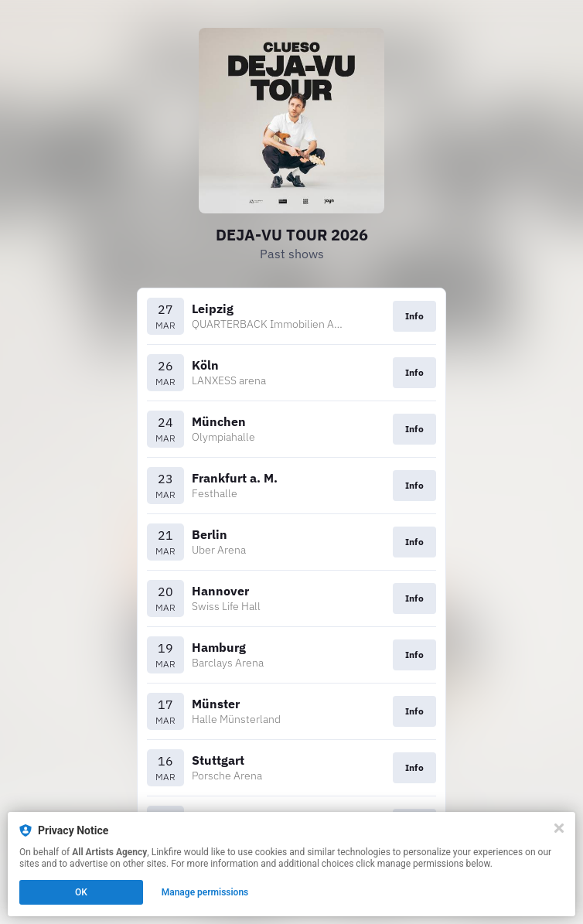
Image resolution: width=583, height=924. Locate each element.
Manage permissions (205, 892)
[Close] (559, 828)
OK (81, 892)
